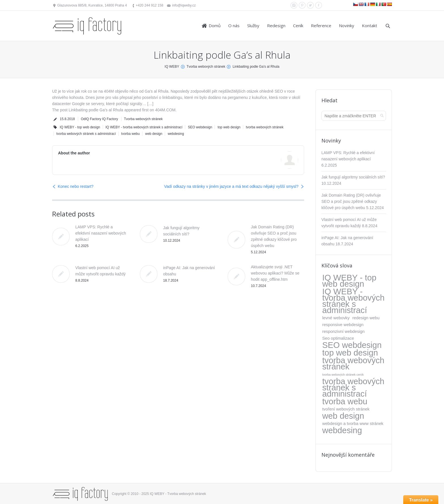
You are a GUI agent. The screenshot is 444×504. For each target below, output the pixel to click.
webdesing (176, 134)
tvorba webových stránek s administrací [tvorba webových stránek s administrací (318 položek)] (353, 388)
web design (154, 134)
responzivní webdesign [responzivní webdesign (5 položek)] (343, 331)
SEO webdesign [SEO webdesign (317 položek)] (352, 345)
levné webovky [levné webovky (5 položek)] (336, 318)
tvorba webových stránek (265, 127)
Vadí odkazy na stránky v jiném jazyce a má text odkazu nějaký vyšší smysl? (231, 186)
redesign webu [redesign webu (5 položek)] (366, 318)
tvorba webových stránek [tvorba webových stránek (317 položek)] (353, 363)
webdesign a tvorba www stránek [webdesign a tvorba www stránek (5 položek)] (353, 424)
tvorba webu (130, 134)
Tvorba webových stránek (206, 67)
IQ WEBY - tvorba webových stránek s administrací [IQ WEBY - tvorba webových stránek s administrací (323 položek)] (353, 301)
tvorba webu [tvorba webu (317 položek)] (345, 401)
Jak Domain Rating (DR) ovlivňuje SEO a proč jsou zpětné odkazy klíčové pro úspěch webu (351, 201)
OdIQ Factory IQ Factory (99, 119)
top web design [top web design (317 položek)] (350, 353)
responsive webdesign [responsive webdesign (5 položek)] (343, 325)
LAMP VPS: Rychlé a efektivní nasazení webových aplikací (101, 233)
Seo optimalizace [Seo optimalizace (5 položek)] (338, 338)
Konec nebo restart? (76, 186)
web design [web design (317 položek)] (343, 416)
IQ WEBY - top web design (80, 127)
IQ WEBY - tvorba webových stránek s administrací (144, 127)
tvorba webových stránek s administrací (86, 134)
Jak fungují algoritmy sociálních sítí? (353, 177)
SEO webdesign (200, 127)
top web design (229, 127)
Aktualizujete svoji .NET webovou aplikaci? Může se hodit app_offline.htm (275, 273)
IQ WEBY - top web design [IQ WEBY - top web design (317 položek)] (349, 281)
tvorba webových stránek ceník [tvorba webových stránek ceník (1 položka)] (343, 375)
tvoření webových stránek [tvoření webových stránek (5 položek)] (346, 409)
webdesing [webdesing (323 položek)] (342, 430)
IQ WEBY (172, 67)
